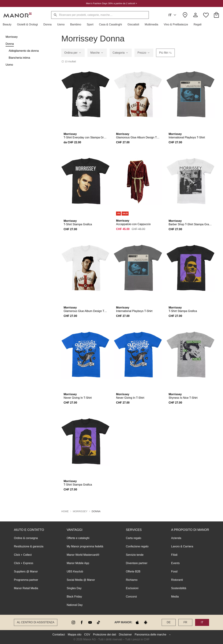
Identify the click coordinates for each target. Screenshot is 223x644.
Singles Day (74, 588)
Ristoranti (177, 580)
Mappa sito (75, 635)
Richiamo (132, 580)
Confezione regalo (137, 546)
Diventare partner (137, 563)
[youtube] (90, 622)
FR (185, 622)
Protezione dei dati (105, 635)
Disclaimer (125, 635)
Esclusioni (132, 588)
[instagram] (73, 622)
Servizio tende (135, 555)
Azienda (176, 538)
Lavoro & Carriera (182, 546)
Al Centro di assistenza (36, 622)
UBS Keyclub (75, 571)
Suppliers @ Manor (26, 571)
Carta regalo (133, 538)
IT (173, 15)
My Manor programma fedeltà (85, 546)
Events (175, 563)
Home (65, 511)
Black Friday (74, 597)
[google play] (146, 622)
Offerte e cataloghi (78, 538)
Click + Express (24, 563)
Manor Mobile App (78, 563)
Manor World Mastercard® (83, 555)
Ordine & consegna (26, 538)
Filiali (174, 555)
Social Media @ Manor (81, 580)
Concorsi (131, 597)
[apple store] (137, 622)
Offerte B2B (133, 571)
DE (169, 622)
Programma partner (26, 580)
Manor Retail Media (26, 588)
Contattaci (59, 635)
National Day (75, 605)
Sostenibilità (179, 588)
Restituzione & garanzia (29, 546)
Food (174, 571)
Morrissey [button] (80, 511)
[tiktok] (98, 622)
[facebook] (82, 622)
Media (175, 597)
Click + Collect (23, 555)
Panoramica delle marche (150, 635)
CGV (87, 635)
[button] (9, 25)
